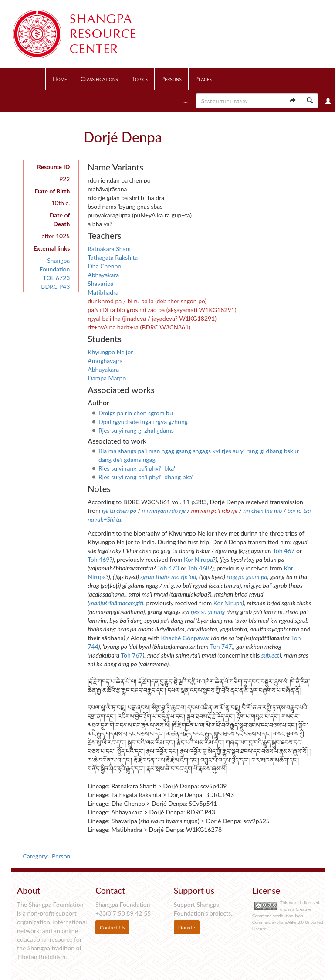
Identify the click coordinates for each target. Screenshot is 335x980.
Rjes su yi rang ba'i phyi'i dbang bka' (146, 477)
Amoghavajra (105, 361)
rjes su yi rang (208, 612)
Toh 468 (199, 568)
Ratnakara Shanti (110, 249)
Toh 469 (98, 559)
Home (60, 79)
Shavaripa (100, 283)
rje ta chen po (119, 510)
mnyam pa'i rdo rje (215, 510)
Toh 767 (132, 655)
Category (35, 856)
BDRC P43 (55, 287)
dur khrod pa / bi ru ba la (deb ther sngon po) (147, 301)
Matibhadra (103, 292)
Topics (140, 79)
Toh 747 (221, 646)
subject (271, 655)
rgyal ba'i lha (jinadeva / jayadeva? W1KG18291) (152, 318)
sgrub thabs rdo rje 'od (168, 577)
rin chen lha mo (262, 510)
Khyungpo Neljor (110, 352)
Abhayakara (103, 275)
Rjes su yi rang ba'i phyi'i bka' (137, 468)
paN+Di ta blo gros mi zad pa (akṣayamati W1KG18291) (162, 310)
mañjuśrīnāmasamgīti (116, 603)
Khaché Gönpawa (185, 638)
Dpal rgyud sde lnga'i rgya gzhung (143, 422)
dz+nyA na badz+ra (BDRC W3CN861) (139, 327)
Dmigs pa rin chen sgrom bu (136, 413)
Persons (171, 79)
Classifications (99, 79)
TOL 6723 (56, 278)
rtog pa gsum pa (247, 577)
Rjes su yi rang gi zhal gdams (136, 430)
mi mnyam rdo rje (164, 510)
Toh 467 (284, 551)
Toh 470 (168, 568)
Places (203, 79)
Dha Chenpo (104, 266)
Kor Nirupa (198, 559)
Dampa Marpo (107, 378)
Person (61, 856)
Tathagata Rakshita (113, 257)
